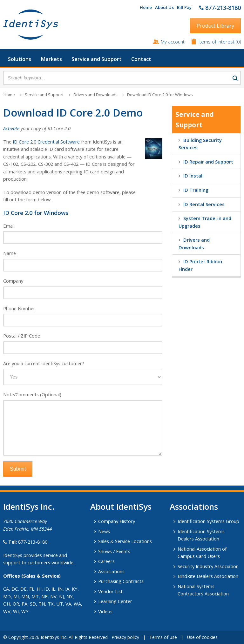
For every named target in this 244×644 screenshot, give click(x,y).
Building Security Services (200, 144)
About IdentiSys (121, 506)
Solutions (20, 59)
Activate (11, 128)
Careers (106, 561)
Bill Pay (184, 7)
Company (13, 281)
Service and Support (97, 59)
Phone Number (19, 308)
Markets (51, 59)
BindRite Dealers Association (208, 576)
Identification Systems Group (208, 521)
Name (10, 253)
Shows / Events (114, 551)
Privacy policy (125, 637)
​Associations (194, 506)
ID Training (196, 190)
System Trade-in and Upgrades (205, 222)
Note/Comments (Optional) (32, 394)
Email (9, 226)
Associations (111, 571)
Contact (141, 59)
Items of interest (217, 42)
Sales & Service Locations (125, 541)
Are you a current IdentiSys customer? (44, 363)
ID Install (193, 176)
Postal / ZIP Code (22, 336)
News (104, 531)
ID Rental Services (204, 204)
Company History (117, 521)
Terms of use (163, 637)
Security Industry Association (208, 566)
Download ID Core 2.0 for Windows (160, 95)
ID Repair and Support (208, 162)
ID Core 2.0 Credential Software (46, 142)
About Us (164, 7)
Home (146, 7)
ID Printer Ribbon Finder (200, 265)
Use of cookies (202, 637)
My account (173, 42)
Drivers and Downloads (95, 95)
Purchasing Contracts (121, 581)
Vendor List (110, 591)
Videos (105, 611)
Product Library (215, 26)
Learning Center (115, 601)
